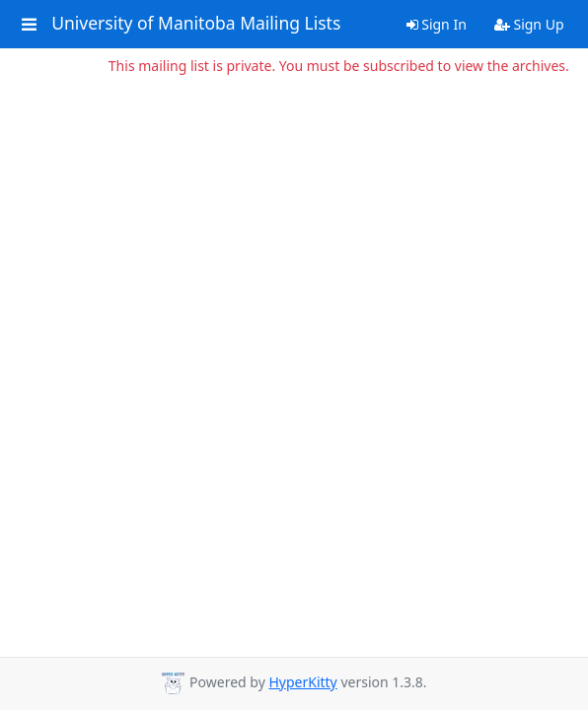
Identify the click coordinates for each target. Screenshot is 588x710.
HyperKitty (302, 682)
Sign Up (529, 24)
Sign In (437, 24)
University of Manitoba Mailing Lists (196, 24)
